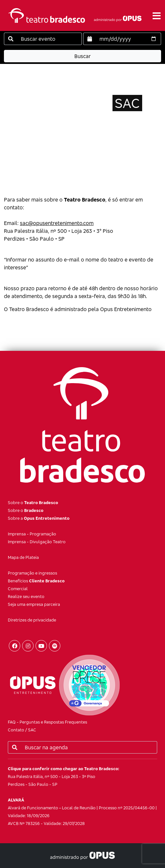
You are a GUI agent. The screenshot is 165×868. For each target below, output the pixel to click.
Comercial (18, 589)
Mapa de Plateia (23, 557)
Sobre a (39, 518)
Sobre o (33, 502)
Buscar (82, 56)
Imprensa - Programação (32, 534)
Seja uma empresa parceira (34, 604)
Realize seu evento (26, 596)
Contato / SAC (22, 730)
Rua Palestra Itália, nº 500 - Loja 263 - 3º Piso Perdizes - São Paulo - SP (63, 776)
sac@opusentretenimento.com (57, 223)
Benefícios (36, 581)
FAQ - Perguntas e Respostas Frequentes (47, 722)
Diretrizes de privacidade (32, 620)
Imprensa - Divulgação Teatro (37, 542)
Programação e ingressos (32, 573)
